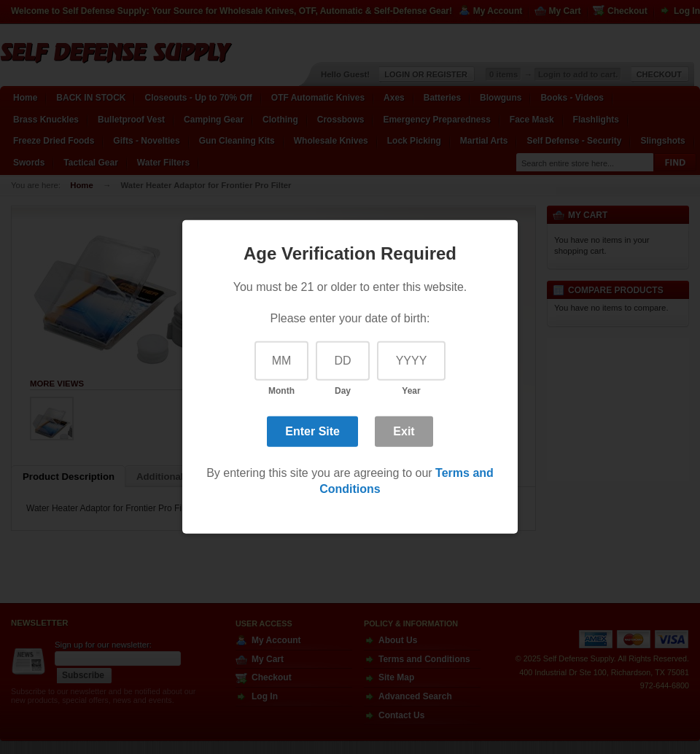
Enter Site (312, 431)
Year (411, 391)
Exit (404, 431)
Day (343, 391)
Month (281, 391)
